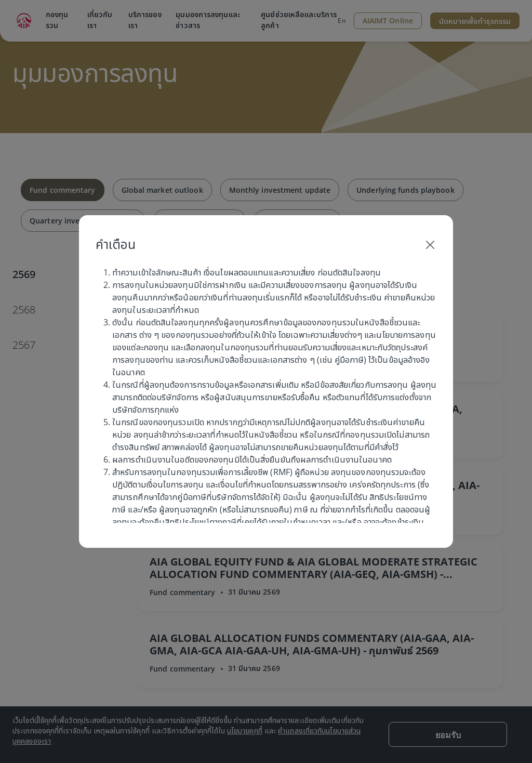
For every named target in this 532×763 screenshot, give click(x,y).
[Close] (430, 244)
